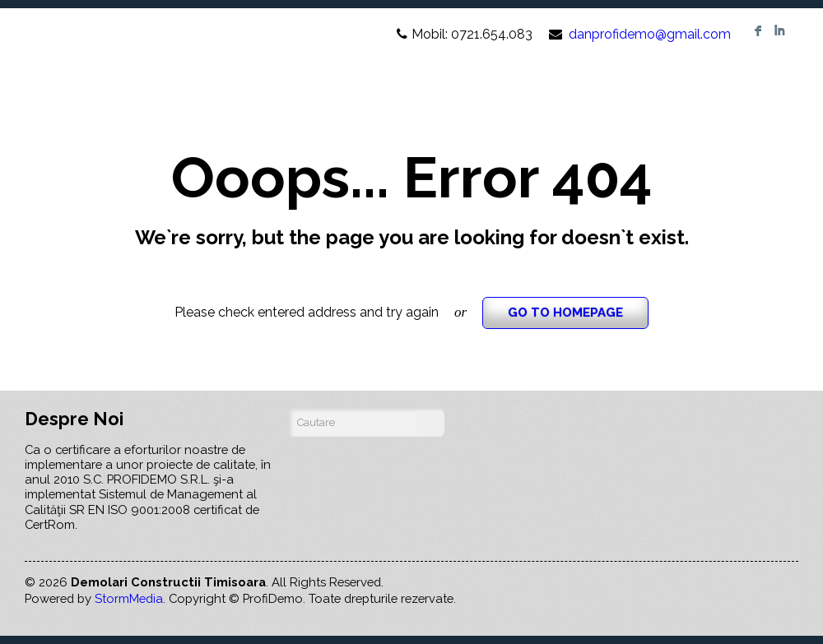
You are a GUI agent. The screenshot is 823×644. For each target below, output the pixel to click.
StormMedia (129, 598)
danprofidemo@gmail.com (650, 34)
